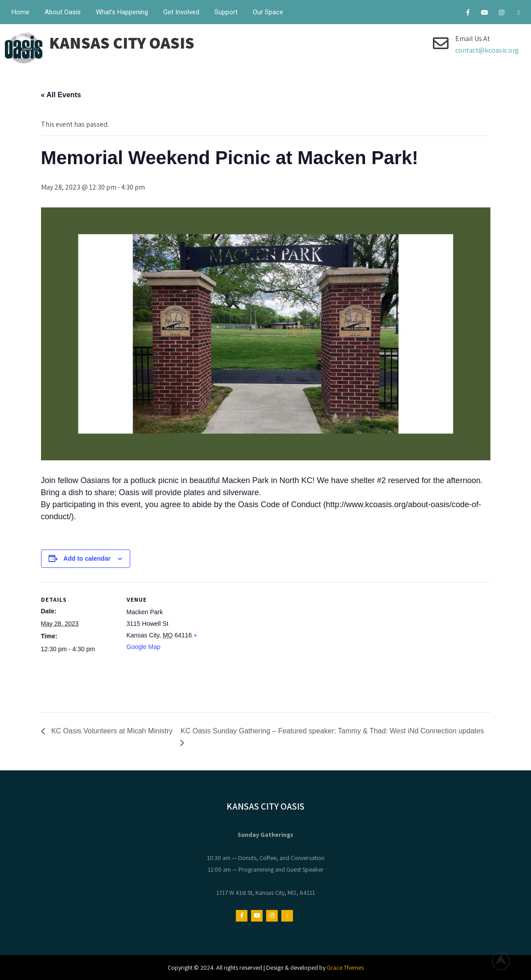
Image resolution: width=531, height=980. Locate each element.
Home (21, 12)
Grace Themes (345, 968)
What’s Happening (122, 12)
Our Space (268, 12)
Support (226, 12)
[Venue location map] (259, 644)
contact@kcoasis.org (487, 50)
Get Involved (181, 12)
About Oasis (63, 12)
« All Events (61, 95)
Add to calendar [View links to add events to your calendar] (87, 558)
